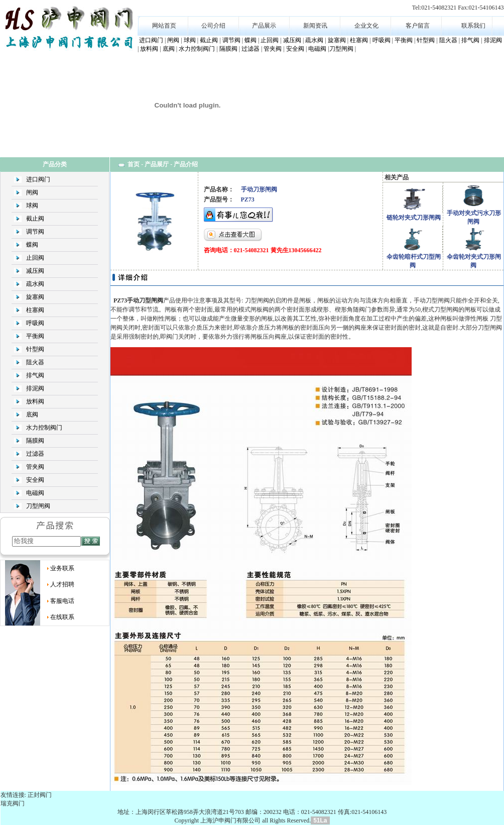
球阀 (190, 40)
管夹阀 (273, 49)
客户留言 (418, 26)
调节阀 (231, 40)
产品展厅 (157, 164)
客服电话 (62, 601)
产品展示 (264, 26)
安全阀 (295, 49)
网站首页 (164, 26)
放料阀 (149, 49)
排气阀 (470, 40)
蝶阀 (250, 40)
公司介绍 (213, 26)
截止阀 (209, 40)
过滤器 (250, 49)
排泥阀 (493, 40)
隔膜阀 (228, 49)
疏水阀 (314, 40)
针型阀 (426, 40)
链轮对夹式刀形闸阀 (414, 218)
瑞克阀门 (13, 803)
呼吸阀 (382, 40)
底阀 (169, 49)
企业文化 (366, 26)
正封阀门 (40, 795)
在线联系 (62, 617)
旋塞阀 (337, 40)
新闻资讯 (315, 26)
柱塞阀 (359, 40)
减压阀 (292, 40)
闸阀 (173, 40)
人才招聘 (62, 584)
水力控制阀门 (197, 49)
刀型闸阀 (341, 49)
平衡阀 (404, 40)
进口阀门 (151, 40)
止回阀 (270, 40)
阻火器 (448, 40)
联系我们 (473, 26)
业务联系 (62, 568)
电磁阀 (317, 49)
